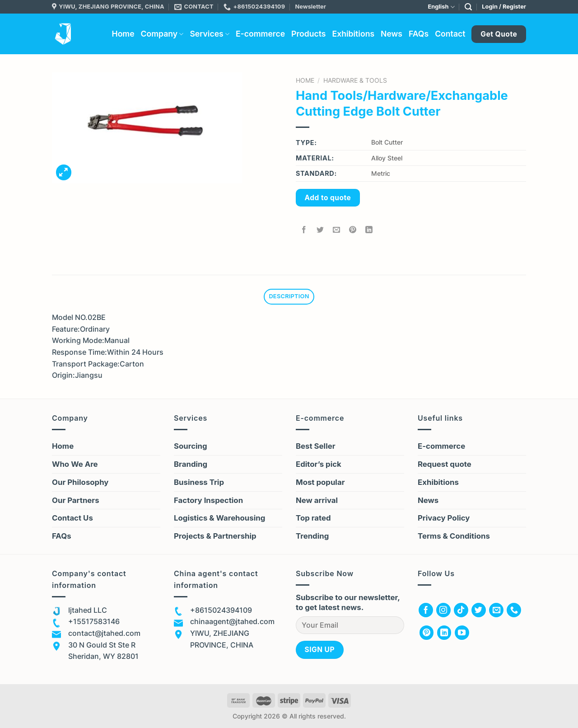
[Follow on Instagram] (443, 610)
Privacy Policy (444, 518)
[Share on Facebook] (304, 230)
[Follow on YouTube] (462, 633)
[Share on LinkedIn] (369, 230)
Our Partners (76, 500)
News (392, 34)
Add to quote (328, 198)
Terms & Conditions (454, 536)
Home (123, 34)
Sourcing (191, 446)
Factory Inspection (208, 500)
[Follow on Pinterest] (427, 633)
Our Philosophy (80, 482)
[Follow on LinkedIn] (444, 633)
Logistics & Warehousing (219, 518)
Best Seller (316, 446)
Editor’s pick (319, 464)
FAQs (419, 34)
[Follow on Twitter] (479, 610)
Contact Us (72, 518)
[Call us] (514, 610)
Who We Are (75, 464)
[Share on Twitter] (320, 230)
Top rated (313, 518)
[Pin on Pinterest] (353, 230)
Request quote (445, 464)
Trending (312, 536)
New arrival (317, 500)
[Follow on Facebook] (426, 610)
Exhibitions (353, 34)
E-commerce (260, 34)
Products (308, 34)
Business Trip (199, 482)
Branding (191, 464)
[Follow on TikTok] (461, 610)
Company (162, 34)
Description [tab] (289, 296)
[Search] (468, 7)
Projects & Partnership (215, 536)
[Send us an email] (496, 610)
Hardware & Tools (355, 80)
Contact (450, 34)
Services (210, 34)
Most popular (320, 482)
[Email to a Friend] (337, 230)
